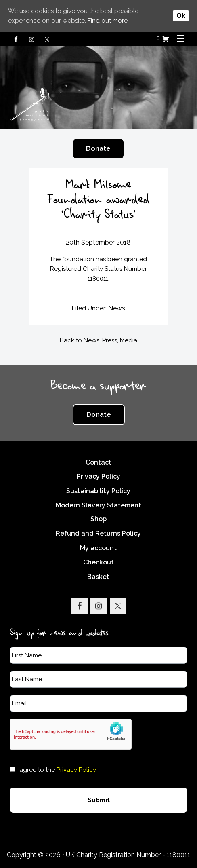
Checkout (98, 562)
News (117, 308)
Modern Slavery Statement (98, 505)
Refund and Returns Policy (98, 533)
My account (98, 548)
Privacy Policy (98, 476)
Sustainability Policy (98, 491)
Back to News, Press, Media (98, 340)
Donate (98, 149)
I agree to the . (57, 769)
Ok (181, 16)
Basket (98, 576)
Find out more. (108, 21)
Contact (98, 462)
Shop (98, 519)
